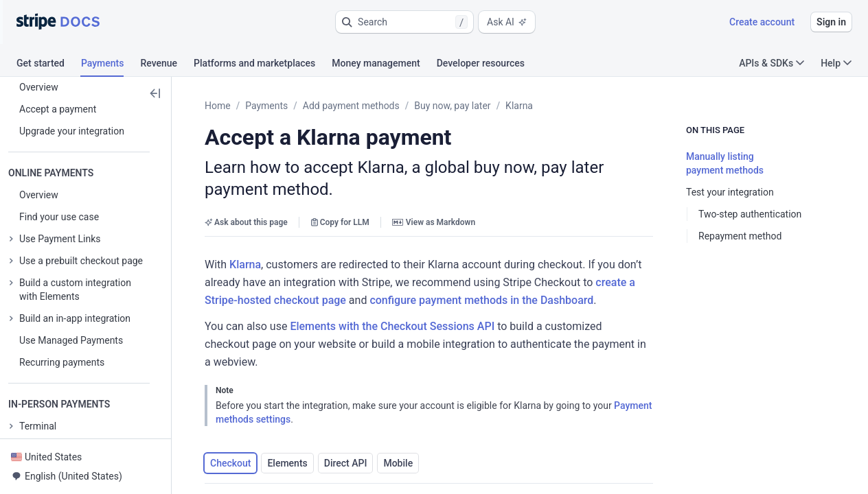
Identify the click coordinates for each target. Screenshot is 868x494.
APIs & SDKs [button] (772, 63)
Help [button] (836, 63)
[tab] (49, 65)
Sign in (831, 22)
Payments (266, 106)
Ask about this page (246, 200)
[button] (404, 22)
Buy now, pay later (452, 106)
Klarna (519, 106)
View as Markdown (434, 200)
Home (218, 106)
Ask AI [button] (507, 22)
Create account (762, 22)
